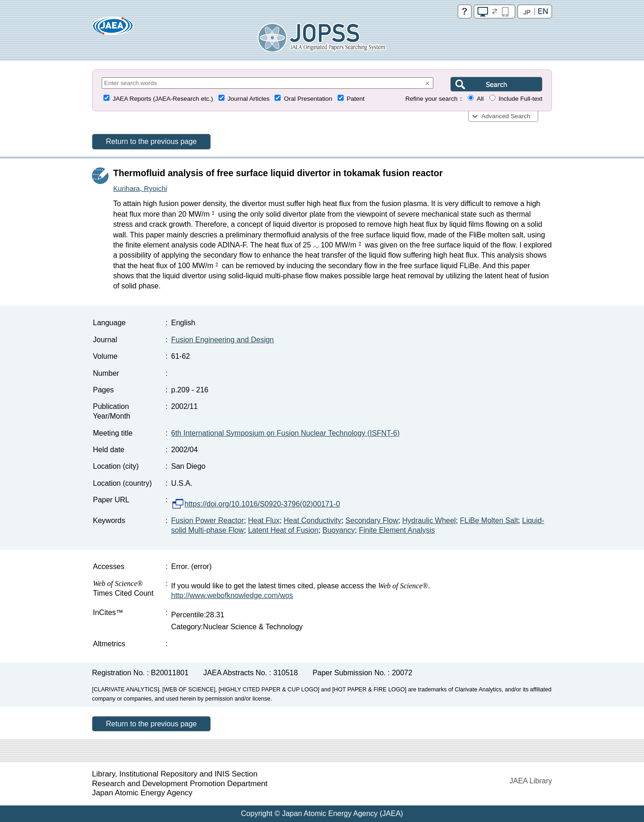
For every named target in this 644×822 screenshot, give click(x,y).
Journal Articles (248, 99)
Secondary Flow (372, 520)
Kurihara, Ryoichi (140, 188)
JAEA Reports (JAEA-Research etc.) (163, 99)
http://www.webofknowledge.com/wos (232, 595)
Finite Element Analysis (397, 530)
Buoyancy (339, 530)
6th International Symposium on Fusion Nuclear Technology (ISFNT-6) (285, 433)
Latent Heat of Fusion (283, 530)
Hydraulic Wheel (429, 520)
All (480, 99)
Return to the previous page (151, 141)
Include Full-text (520, 99)
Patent (356, 99)
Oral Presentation (308, 99)
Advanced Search (506, 116)
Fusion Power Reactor (207, 520)
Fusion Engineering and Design (222, 340)
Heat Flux (264, 520)
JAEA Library (531, 781)
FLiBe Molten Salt (489, 520)
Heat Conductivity (313, 520)
